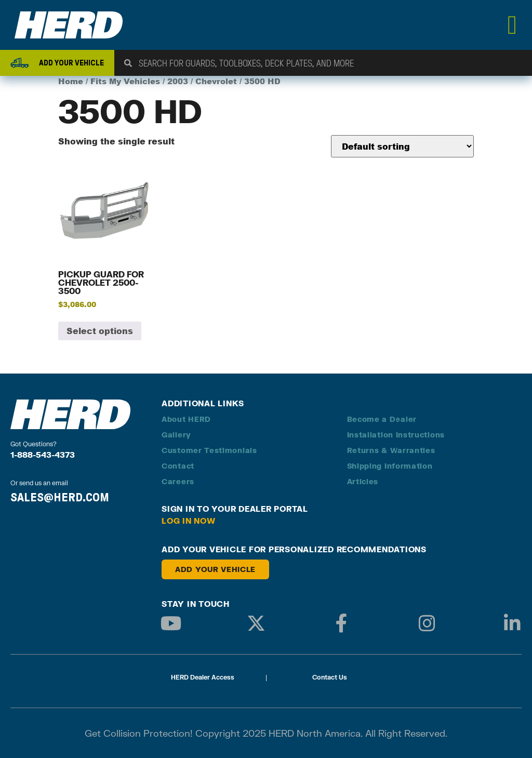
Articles (363, 481)
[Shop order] (402, 146)
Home (71, 81)
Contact (178, 466)
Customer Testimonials (209, 450)
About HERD (186, 419)
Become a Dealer (382, 419)
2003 (178, 81)
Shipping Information (390, 466)
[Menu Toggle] (513, 25)
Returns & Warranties (391, 450)
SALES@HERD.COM (60, 497)
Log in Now (189, 521)
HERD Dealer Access (203, 677)
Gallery (176, 435)
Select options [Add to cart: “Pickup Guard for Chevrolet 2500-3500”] (100, 331)
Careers (178, 481)
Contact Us (330, 677)
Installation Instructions (396, 435)
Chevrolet (216, 81)
